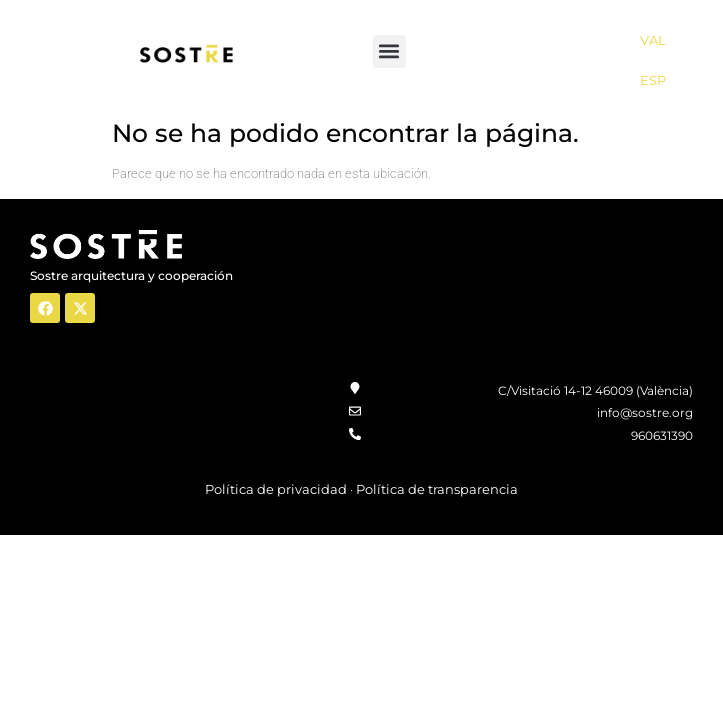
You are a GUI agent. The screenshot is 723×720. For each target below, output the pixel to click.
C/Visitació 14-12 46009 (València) (595, 390)
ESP (653, 80)
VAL (653, 40)
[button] (389, 51)
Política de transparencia (437, 489)
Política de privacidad (276, 489)
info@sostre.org (645, 412)
